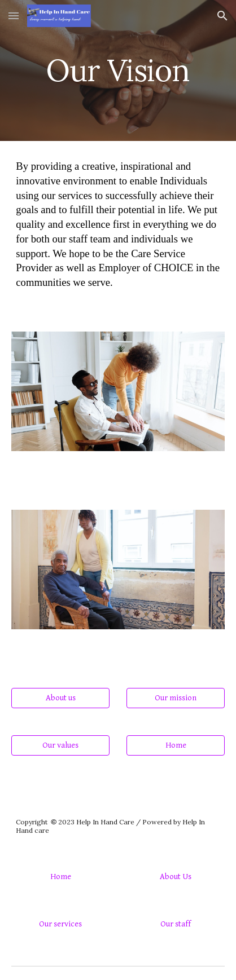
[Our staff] (175, 924)
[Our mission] (175, 698)
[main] (118, 70)
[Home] (175, 745)
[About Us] (175, 876)
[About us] (60, 698)
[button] (14, 16)
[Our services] (60, 924)
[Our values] (60, 745)
